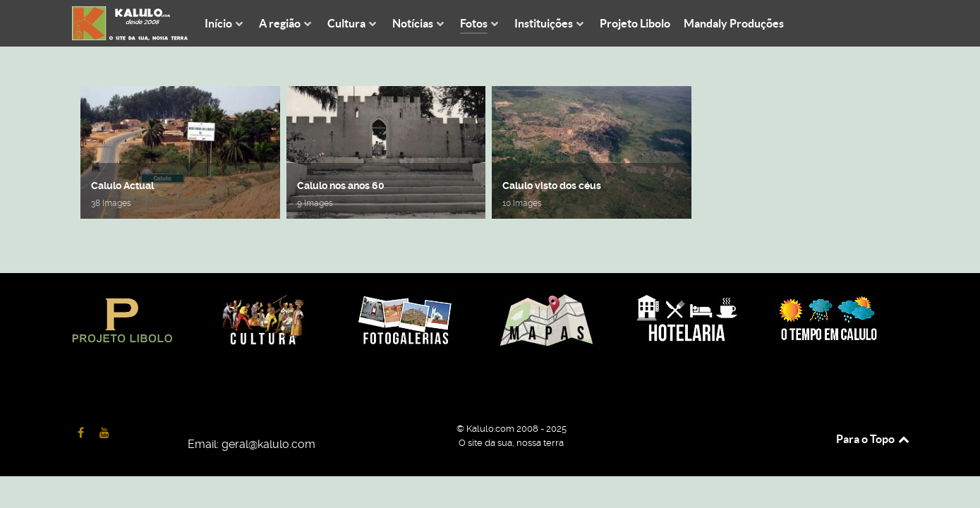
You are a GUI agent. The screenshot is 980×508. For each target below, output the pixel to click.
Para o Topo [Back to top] (874, 439)
